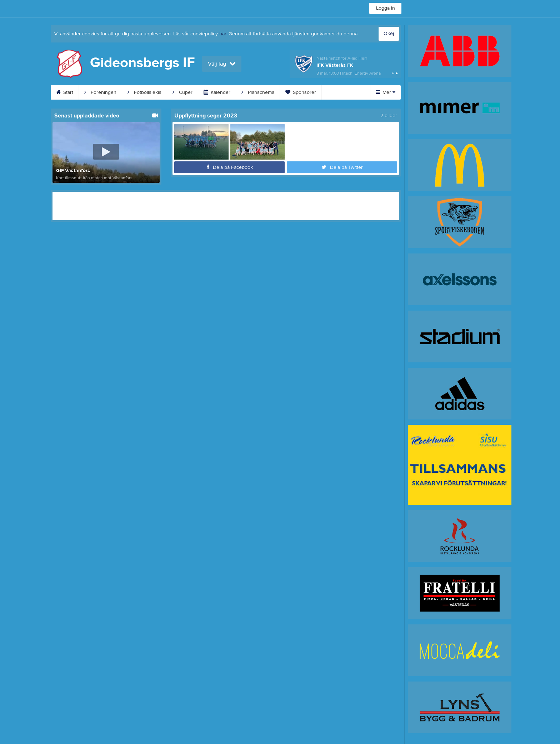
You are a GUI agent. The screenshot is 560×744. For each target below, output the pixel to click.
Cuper (182, 92)
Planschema (258, 92)
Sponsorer (301, 92)
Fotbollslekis (144, 92)
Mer (386, 92)
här (223, 34)
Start (65, 92)
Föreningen (100, 92)
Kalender (217, 92)
